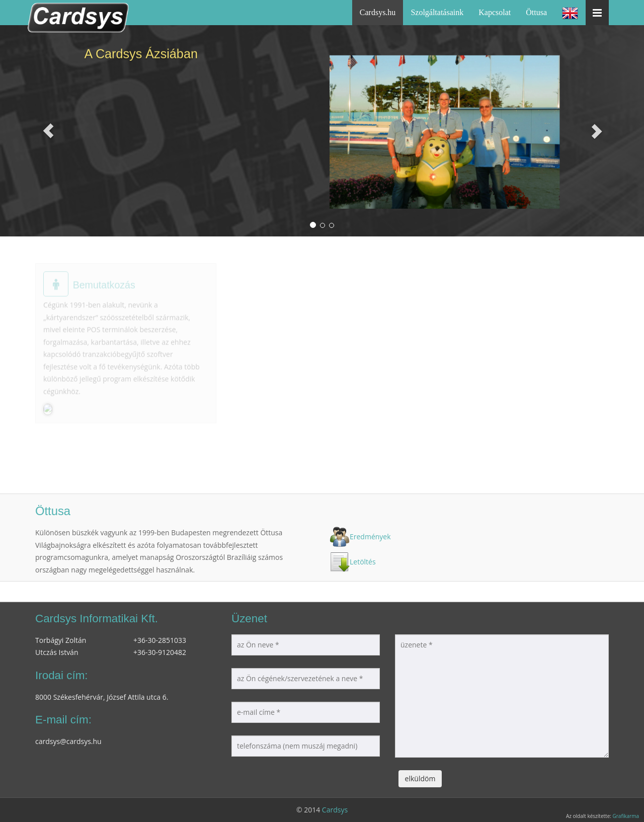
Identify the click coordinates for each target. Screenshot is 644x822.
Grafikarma (626, 816)
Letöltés (363, 562)
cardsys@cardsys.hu (68, 741)
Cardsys (335, 810)
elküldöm (420, 778)
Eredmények (370, 537)
